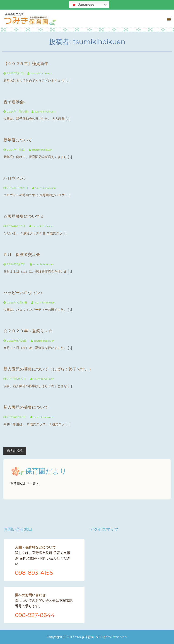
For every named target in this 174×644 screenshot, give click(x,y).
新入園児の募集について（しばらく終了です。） (48, 369)
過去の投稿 (15, 451)
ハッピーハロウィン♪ (23, 293)
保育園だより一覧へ (24, 483)
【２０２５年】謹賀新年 (26, 64)
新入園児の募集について (26, 407)
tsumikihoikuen (41, 73)
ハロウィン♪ (15, 178)
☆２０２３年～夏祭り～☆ (28, 331)
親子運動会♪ (15, 102)
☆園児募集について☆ (24, 216)
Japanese (83, 5)
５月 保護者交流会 (22, 255)
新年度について (18, 140)
